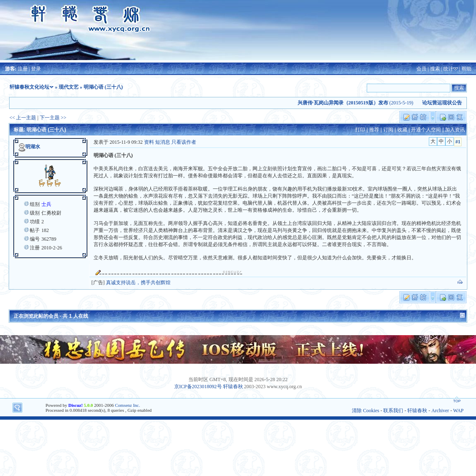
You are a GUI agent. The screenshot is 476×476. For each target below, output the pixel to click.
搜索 (435, 69)
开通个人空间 (426, 130)
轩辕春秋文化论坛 (29, 87)
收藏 (402, 130)
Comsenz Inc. (127, 405)
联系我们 (393, 411)
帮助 (466, 69)
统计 (448, 69)
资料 (149, 142)
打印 (360, 130)
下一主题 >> (53, 118)
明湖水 (33, 147)
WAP (458, 411)
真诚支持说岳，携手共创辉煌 (138, 283)
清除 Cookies (365, 411)
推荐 (374, 130)
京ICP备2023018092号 (198, 387)
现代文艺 (69, 87)
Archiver (440, 411)
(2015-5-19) (360, 103)
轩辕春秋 (233, 387)
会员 (421, 69)
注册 (23, 69)
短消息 (163, 142)
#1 (458, 142)
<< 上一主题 (23, 118)
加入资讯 (455, 130)
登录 (36, 69)
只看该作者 (184, 142)
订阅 (388, 130)
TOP (457, 401)
